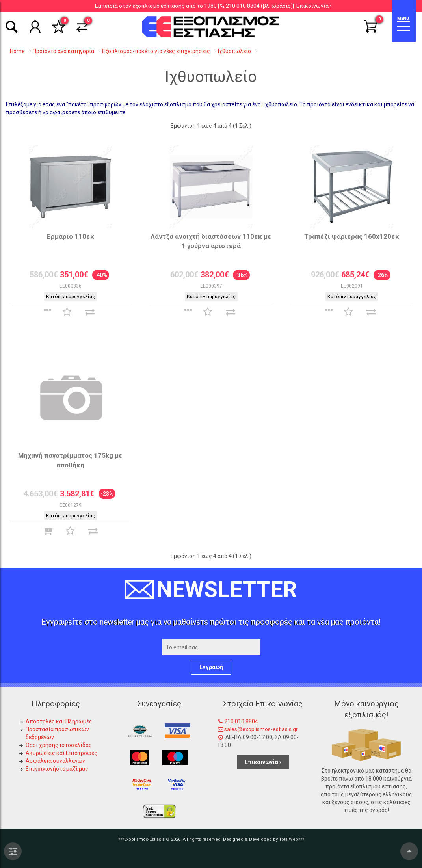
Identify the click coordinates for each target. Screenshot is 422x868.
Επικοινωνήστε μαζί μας (57, 769)
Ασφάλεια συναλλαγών (55, 761)
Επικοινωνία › (314, 6)
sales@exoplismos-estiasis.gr (261, 729)
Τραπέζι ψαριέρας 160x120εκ (352, 236)
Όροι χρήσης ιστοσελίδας (59, 745)
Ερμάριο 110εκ (71, 236)
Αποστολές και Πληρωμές (59, 721)
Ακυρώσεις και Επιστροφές (61, 753)
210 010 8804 (243, 6)
